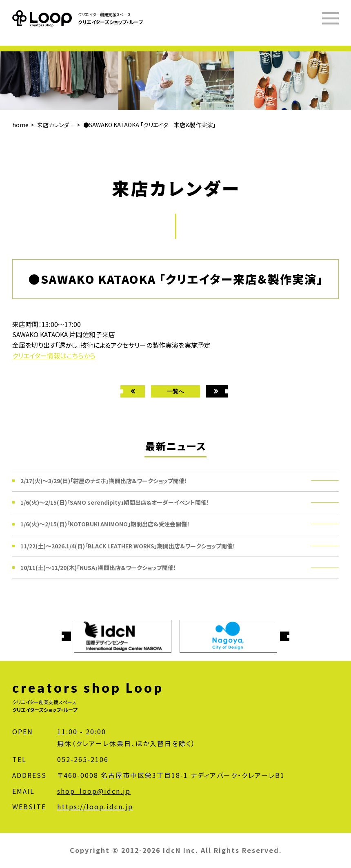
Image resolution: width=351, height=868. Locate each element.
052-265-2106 (83, 759)
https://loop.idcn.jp (95, 806)
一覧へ (175, 391)
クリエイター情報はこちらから (54, 356)
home (20, 125)
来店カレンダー (56, 125)
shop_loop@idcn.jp (94, 791)
